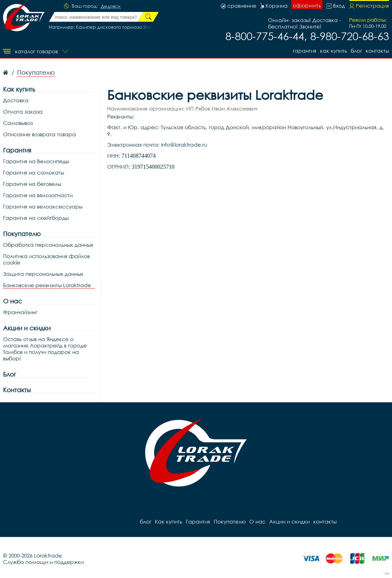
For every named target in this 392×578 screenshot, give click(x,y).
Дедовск (111, 6)
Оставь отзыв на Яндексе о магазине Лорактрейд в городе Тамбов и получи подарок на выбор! (45, 349)
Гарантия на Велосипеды (36, 161)
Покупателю (22, 234)
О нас (13, 301)
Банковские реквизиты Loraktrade (47, 285)
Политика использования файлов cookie (46, 259)
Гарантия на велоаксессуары (43, 206)
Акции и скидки (27, 328)
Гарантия (305, 51)
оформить (307, 5)
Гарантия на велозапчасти (38, 195)
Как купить (334, 51)
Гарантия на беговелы (32, 184)
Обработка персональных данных (48, 245)
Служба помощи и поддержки (43, 562)
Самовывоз (18, 123)
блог (356, 51)
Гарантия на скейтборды (36, 218)
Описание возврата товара (40, 134)
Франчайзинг (20, 312)
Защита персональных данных (43, 274)
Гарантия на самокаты (34, 173)
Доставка (16, 100)
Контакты (17, 390)
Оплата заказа (23, 112)
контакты (377, 51)
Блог (9, 374)
